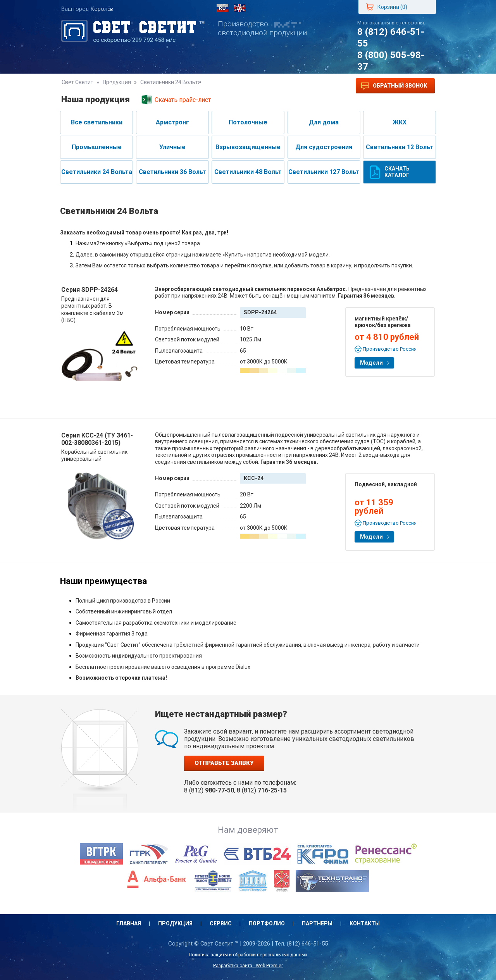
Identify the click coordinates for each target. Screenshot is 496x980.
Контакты (311, 86)
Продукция (127, 86)
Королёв (102, 9)
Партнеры (264, 86)
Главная (81, 86)
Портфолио (216, 86)
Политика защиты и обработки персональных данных (248, 955)
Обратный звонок (394, 86)
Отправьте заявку (224, 763)
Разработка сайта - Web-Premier (248, 966)
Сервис (171, 86)
